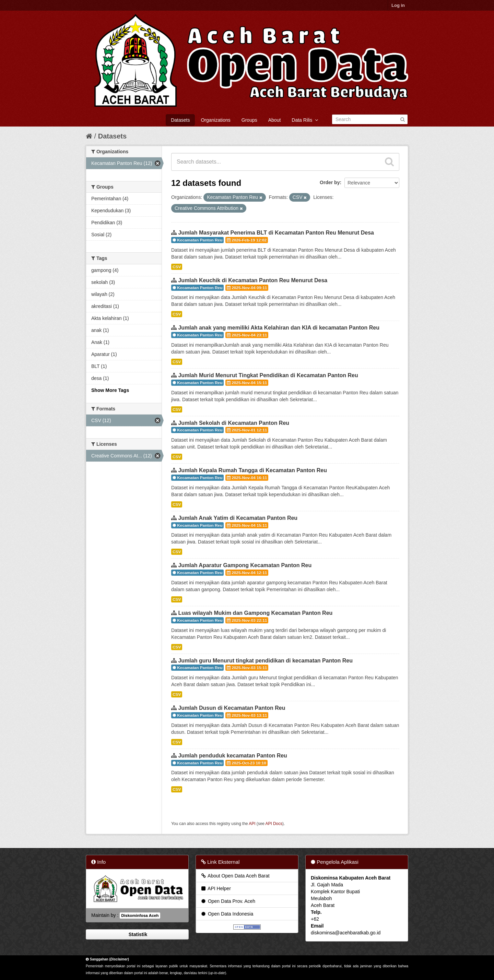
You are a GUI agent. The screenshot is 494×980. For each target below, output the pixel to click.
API (252, 824)
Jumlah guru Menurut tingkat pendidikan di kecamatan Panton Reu (265, 661)
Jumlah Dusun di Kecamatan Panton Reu (232, 708)
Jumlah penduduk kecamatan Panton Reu (232, 756)
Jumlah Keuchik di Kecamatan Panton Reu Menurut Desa (253, 280)
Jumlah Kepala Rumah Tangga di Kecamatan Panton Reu (252, 470)
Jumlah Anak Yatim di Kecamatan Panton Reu (238, 518)
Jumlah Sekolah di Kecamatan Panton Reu (234, 423)
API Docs (274, 824)
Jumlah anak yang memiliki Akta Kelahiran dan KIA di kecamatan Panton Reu (279, 328)
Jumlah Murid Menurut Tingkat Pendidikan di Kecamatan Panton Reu (268, 375)
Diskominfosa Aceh (140, 916)
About (275, 120)
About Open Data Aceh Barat (235, 876)
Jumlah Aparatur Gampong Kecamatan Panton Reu (245, 565)
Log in (398, 5)
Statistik (137, 934)
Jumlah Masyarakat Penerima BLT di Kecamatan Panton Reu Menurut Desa (276, 233)
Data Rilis (305, 120)
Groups (249, 120)
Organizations (215, 120)
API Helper (216, 888)
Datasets (180, 120)
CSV (177, 267)
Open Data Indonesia (227, 914)
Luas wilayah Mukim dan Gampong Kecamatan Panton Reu (255, 613)
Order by (330, 182)
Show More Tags (110, 390)
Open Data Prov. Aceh (228, 901)
